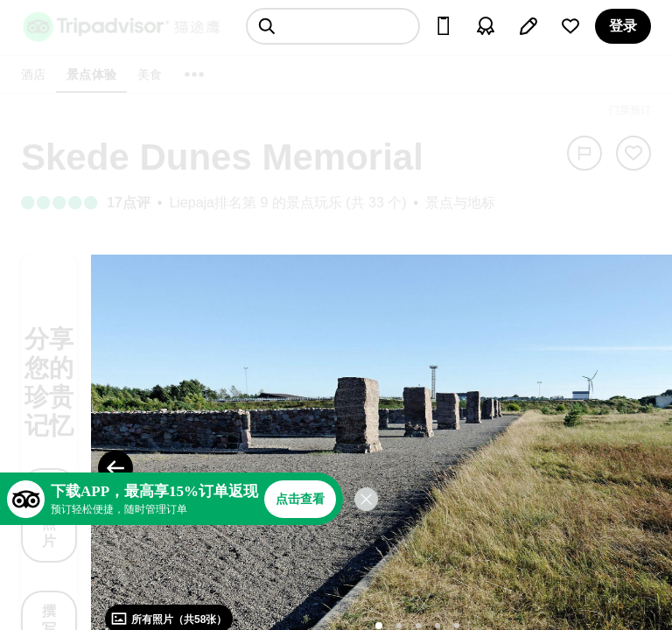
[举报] (584, 153)
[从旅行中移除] (633, 153)
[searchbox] (333, 26)
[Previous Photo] (115, 468)
